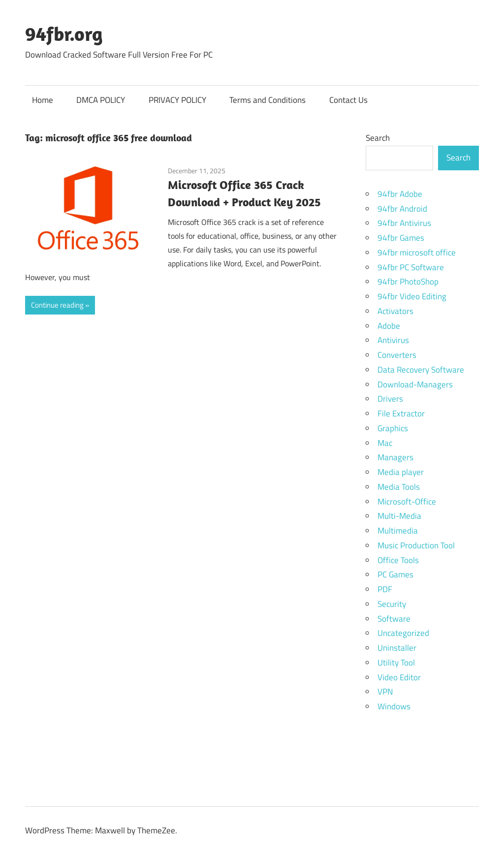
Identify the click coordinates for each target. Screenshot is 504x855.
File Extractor (401, 413)
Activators (395, 311)
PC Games (395, 574)
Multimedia (398, 531)
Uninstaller (397, 648)
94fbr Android (402, 209)
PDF (385, 589)
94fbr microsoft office (417, 253)
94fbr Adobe (400, 194)
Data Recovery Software (421, 370)
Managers (395, 457)
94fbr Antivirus (404, 223)
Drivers (390, 399)
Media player (401, 472)
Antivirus (393, 340)
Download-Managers (415, 384)
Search (378, 138)
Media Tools (399, 487)
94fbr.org (64, 33)
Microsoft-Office (407, 502)
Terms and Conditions (268, 100)
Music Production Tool (416, 545)
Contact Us (348, 100)
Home (43, 100)
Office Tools (398, 560)
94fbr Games (401, 238)
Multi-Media (399, 516)
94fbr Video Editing (412, 296)
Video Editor (399, 677)
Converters (397, 355)
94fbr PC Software (411, 267)
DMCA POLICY (101, 100)
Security (392, 604)
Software (394, 619)
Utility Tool (396, 663)
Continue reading (57, 305)
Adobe (389, 326)
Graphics (393, 428)
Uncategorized (403, 633)
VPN (385, 692)
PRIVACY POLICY (177, 100)
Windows (394, 706)
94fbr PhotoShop (408, 282)
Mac (385, 443)
